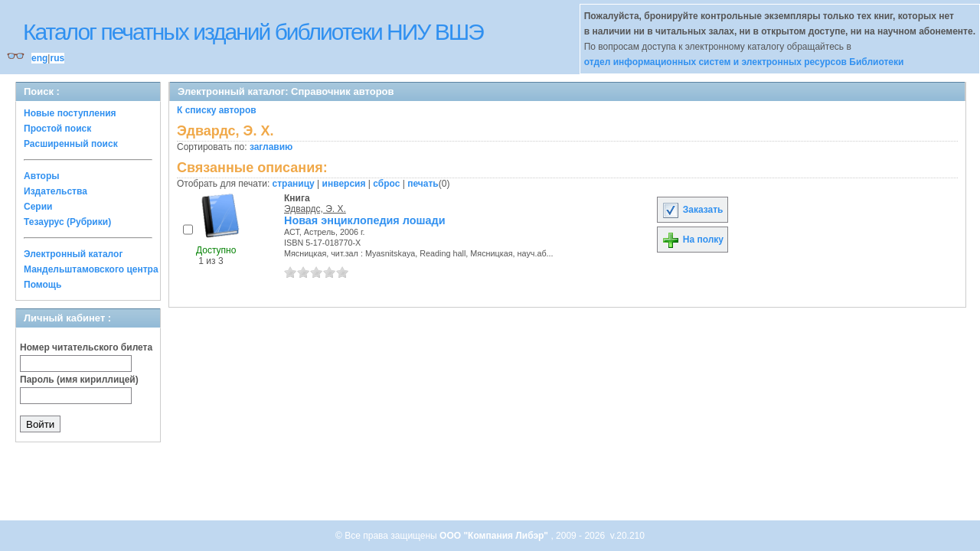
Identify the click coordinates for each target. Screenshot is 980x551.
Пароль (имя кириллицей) (79, 380)
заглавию (271, 147)
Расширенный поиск (71, 144)
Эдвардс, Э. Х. (315, 209)
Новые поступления (70, 113)
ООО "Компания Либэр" (495, 536)
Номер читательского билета (86, 347)
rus (57, 58)
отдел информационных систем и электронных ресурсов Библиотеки (744, 62)
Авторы (42, 176)
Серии (38, 207)
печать (423, 184)
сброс (386, 184)
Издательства (56, 191)
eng (39, 58)
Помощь (42, 285)
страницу (294, 184)
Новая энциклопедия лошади (364, 220)
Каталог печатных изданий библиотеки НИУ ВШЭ (253, 32)
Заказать (692, 210)
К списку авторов (217, 110)
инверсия (344, 184)
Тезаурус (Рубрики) (67, 222)
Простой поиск (57, 129)
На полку (693, 240)
